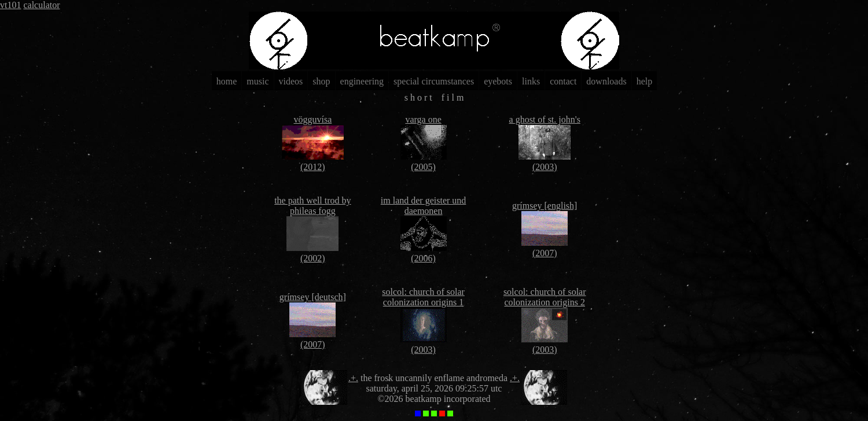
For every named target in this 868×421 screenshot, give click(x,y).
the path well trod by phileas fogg (312, 206)
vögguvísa (312, 119)
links (531, 81)
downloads (606, 81)
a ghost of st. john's (545, 119)
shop (321, 81)
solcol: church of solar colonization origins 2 (545, 297)
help (645, 81)
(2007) (545, 253)
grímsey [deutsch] (313, 297)
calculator (41, 5)
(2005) (423, 167)
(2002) (313, 258)
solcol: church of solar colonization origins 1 (423, 297)
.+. (353, 378)
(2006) (423, 258)
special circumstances (434, 81)
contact (563, 81)
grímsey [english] (545, 206)
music (258, 81)
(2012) (313, 167)
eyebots (498, 81)
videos (291, 81)
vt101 (10, 5)
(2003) (545, 167)
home (227, 81)
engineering (362, 81)
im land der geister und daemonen (424, 206)
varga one (423, 119)
